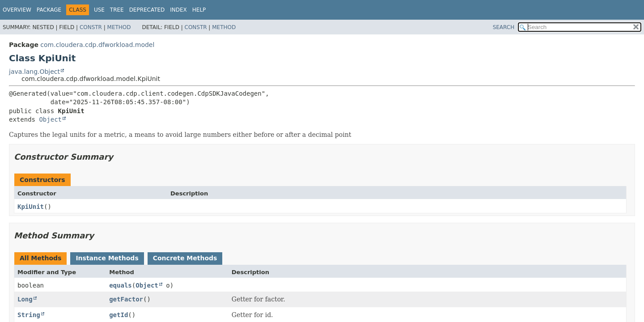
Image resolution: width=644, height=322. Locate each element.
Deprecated (147, 10)
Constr (91, 27)
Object (50, 119)
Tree (117, 10)
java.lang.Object (34, 72)
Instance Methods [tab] (107, 258)
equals (121, 285)
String (29, 315)
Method (119, 27)
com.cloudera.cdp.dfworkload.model (97, 45)
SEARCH (504, 27)
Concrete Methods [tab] (185, 258)
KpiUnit (31, 207)
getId (119, 315)
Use (99, 10)
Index (178, 10)
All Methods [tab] (40, 258)
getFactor (126, 299)
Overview (17, 10)
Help (199, 10)
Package (49, 10)
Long (25, 299)
